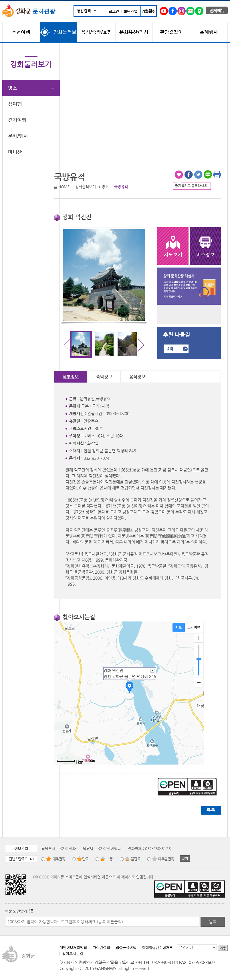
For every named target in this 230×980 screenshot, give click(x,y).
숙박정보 (104, 377)
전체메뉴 (217, 10)
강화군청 (149, 11)
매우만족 (59, 859)
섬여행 (15, 104)
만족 (85, 859)
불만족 (135, 859)
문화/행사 (18, 136)
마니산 (15, 152)
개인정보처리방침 (73, 948)
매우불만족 (166, 859)
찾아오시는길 (73, 954)
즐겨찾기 (179, 175)
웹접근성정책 (126, 948)
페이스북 (189, 175)
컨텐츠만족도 (21, 859)
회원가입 (130, 11)
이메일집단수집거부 (157, 948)
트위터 (198, 175)
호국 (170, 349)
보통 (110, 859)
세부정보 (71, 377)
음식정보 (137, 377)
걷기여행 (17, 120)
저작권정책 (101, 948)
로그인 (114, 11)
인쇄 (217, 175)
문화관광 (29, 11)
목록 (211, 810)
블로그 (208, 175)
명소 (13, 88)
